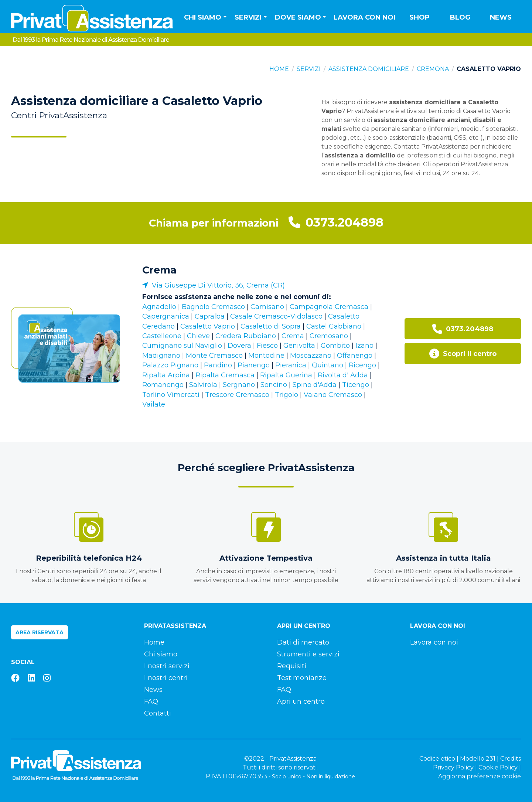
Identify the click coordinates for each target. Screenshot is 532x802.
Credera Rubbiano (246, 336)
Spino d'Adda (315, 385)
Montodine (266, 356)
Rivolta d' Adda (343, 375)
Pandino (218, 365)
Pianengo (254, 365)
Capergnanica (166, 316)
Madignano (161, 356)
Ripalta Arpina (166, 375)
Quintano (328, 365)
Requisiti (292, 666)
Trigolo (287, 395)
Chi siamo (161, 654)
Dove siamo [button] (298, 17)
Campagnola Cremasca (329, 307)
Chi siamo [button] (203, 17)
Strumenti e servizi (308, 654)
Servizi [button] (248, 17)
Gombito (335, 346)
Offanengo (355, 356)
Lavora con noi (364, 17)
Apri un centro (301, 701)
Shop (420, 17)
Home (279, 69)
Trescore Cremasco (237, 395)
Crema (159, 270)
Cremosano (329, 336)
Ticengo (356, 385)
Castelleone (162, 336)
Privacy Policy (453, 767)
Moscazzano (311, 356)
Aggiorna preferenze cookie (480, 776)
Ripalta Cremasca (225, 375)
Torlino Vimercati (171, 395)
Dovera (239, 346)
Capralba (210, 316)
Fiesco (267, 346)
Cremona (433, 69)
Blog (460, 17)
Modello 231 (478, 759)
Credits (511, 759)
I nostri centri (166, 678)
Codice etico (437, 759)
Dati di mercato (303, 642)
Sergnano (239, 385)
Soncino (274, 385)
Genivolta (299, 346)
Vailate (154, 404)
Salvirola (203, 385)
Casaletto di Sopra (271, 326)
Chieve (198, 336)
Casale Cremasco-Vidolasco (276, 316)
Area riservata (40, 632)
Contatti (158, 713)
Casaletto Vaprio (208, 326)
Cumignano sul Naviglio (182, 346)
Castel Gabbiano (334, 326)
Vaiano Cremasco (333, 395)
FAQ (151, 701)
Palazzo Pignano (170, 365)
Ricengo (362, 365)
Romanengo (163, 385)
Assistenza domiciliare (369, 69)
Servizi (309, 69)
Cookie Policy (498, 767)
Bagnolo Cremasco (213, 307)
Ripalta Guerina (286, 375)
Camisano (267, 307)
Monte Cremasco (214, 356)
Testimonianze (302, 678)
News (501, 17)
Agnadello (159, 307)
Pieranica (291, 365)
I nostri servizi (167, 666)
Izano (364, 346)
